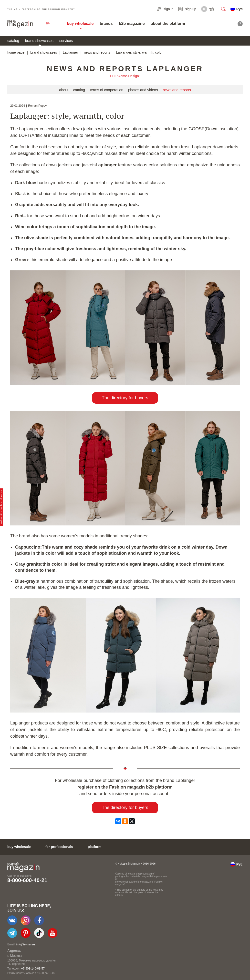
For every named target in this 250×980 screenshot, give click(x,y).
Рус (240, 9)
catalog (13, 41)
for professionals (59, 847)
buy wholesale (80, 24)
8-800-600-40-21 (27, 880)
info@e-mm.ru (26, 944)
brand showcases (39, 41)
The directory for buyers (125, 398)
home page (16, 52)
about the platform (168, 24)
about (64, 90)
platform (94, 847)
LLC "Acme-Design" (125, 76)
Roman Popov (37, 106)
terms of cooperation (107, 90)
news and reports (97, 52)
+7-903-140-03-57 (33, 969)
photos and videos (143, 90)
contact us (48, 24)
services (66, 41)
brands (106, 24)
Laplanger (70, 52)
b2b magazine (132, 24)
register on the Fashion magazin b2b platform (125, 787)
